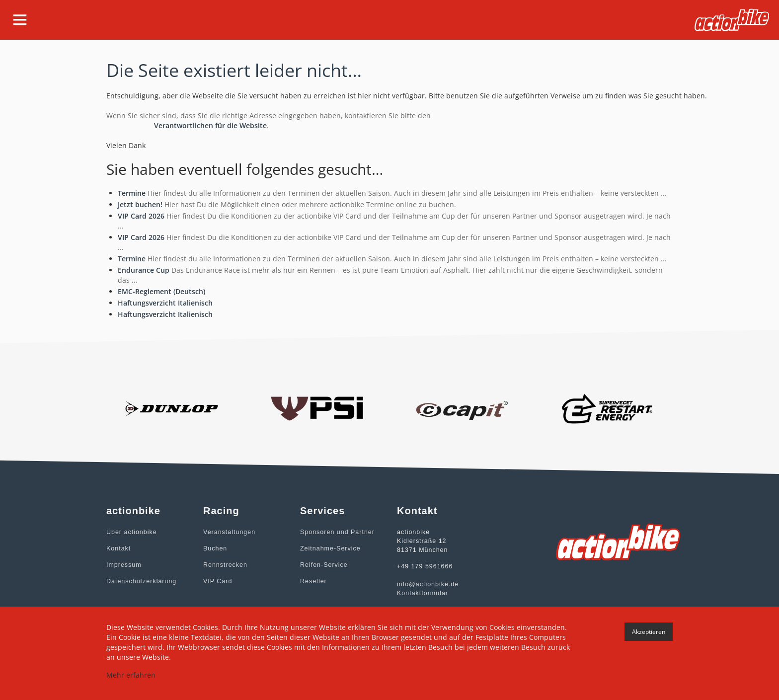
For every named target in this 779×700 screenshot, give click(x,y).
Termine (132, 193)
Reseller (313, 581)
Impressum (123, 565)
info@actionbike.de (427, 584)
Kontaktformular (422, 593)
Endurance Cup (144, 270)
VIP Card (217, 581)
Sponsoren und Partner (336, 532)
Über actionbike (131, 532)
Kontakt (118, 548)
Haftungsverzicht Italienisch (165, 303)
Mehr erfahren (131, 675)
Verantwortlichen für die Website (210, 125)
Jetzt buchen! (140, 204)
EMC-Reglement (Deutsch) (161, 291)
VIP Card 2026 (141, 216)
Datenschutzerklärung (140, 581)
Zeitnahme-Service (329, 548)
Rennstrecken (225, 565)
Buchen (215, 548)
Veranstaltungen (229, 532)
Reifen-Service (323, 565)
